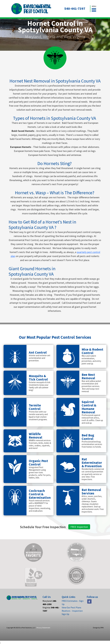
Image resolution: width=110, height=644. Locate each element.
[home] (31, 9)
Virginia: (51, 609)
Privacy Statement (43, 628)
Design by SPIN (98, 628)
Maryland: (50, 603)
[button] (94, 9)
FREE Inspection (79, 530)
